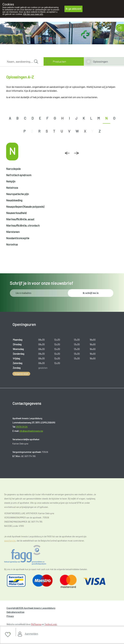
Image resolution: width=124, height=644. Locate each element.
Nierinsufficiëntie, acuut (20, 219)
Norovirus (12, 244)
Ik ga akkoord (73, 9)
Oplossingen (100, 61)
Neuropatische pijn (17, 194)
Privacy (10, 616)
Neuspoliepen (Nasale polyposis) (25, 207)
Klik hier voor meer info (33, 14)
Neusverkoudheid (16, 213)
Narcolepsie (13, 169)
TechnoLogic (51, 624)
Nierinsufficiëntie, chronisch (23, 225)
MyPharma (36, 624)
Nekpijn (11, 181)
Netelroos (12, 188)
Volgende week (21, 374)
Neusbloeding (14, 200)
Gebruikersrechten (15, 612)
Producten (59, 61)
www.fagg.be (10, 541)
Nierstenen (13, 232)
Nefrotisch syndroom (19, 175)
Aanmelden (31, 634)
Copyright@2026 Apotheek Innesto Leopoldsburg (31, 608)
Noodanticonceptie (18, 238)
